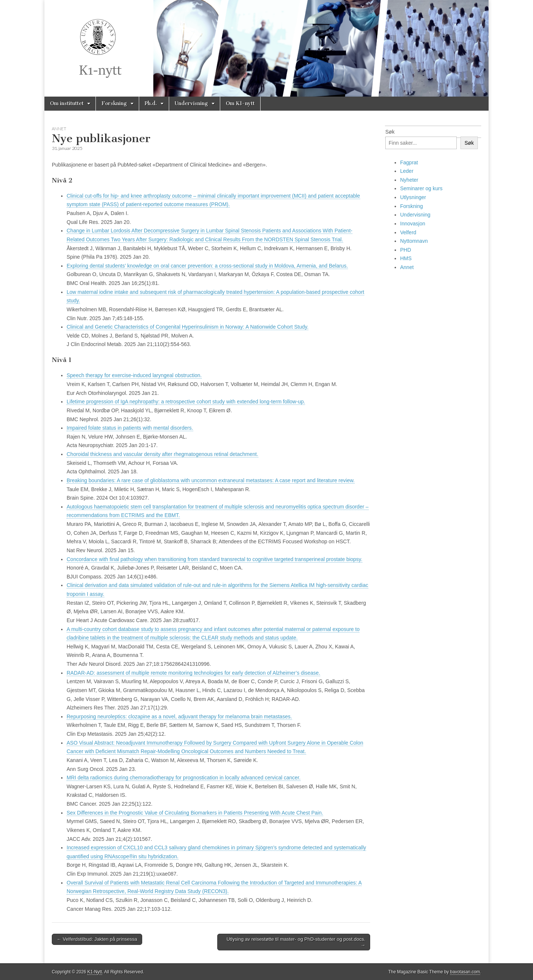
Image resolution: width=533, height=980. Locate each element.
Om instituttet (67, 103)
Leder (407, 171)
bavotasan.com (465, 972)
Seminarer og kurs (421, 188)
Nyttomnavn (414, 241)
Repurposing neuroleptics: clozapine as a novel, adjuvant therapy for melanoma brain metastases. (179, 716)
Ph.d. (151, 103)
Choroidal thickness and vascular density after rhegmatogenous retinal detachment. (162, 454)
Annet (59, 129)
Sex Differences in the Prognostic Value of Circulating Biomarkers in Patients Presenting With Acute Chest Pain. (195, 813)
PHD (406, 250)
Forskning (114, 103)
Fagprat (409, 162)
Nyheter (409, 180)
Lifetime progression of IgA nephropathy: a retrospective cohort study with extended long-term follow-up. (186, 402)
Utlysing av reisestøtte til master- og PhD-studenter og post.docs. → (296, 942)
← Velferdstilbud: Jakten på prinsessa (97, 939)
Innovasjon (413, 224)
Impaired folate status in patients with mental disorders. (130, 428)
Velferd (408, 232)
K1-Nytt (95, 972)
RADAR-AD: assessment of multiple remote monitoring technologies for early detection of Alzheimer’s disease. (193, 673)
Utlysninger (413, 197)
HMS (406, 258)
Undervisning (191, 103)
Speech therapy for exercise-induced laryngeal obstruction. (134, 375)
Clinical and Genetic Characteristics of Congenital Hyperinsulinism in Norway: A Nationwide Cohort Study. (187, 327)
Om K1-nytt (240, 103)
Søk (390, 132)
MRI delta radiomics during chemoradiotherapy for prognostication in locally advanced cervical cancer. (184, 778)
